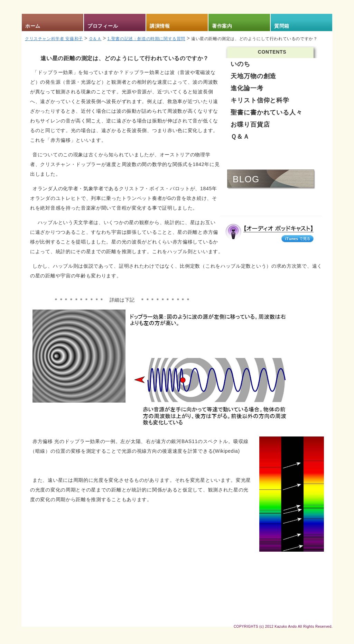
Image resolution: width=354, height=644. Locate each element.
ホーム (33, 26)
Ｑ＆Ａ (95, 39)
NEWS (247, 158)
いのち (240, 64)
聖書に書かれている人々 (267, 112)
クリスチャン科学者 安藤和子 (54, 39)
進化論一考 (247, 88)
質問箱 (282, 26)
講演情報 (160, 26)
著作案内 (222, 26)
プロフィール (103, 26)
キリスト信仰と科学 (260, 100)
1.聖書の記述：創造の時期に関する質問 (146, 39)
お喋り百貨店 (250, 125)
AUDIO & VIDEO (272, 200)
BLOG (246, 179)
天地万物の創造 (253, 76)
